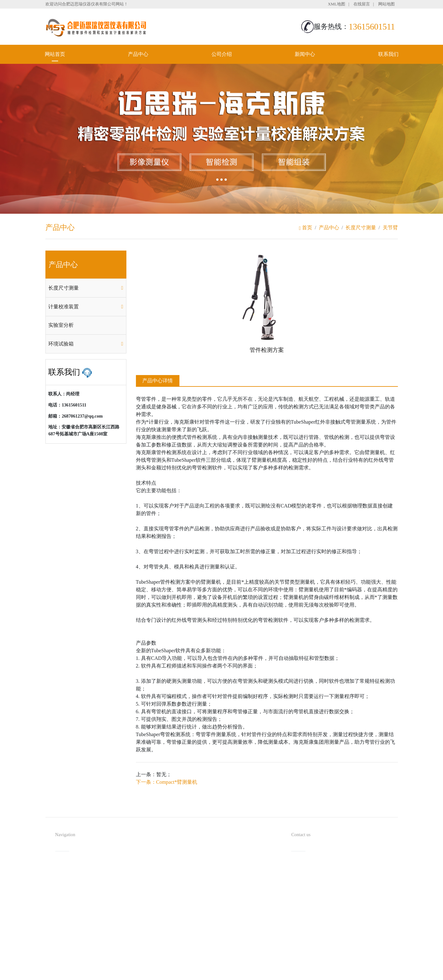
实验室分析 (61, 325)
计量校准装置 (64, 307)
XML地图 (337, 4)
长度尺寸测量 (361, 228)
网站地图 (386, 4)
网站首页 (55, 54)
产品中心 (138, 54)
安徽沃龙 (234, 973)
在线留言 (362, 4)
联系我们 (388, 54)
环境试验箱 (61, 344)
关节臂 (390, 228)
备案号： (253, 962)
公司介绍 (222, 54)
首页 (305, 228)
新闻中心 (305, 54)
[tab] (86, 288)
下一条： (167, 782)
